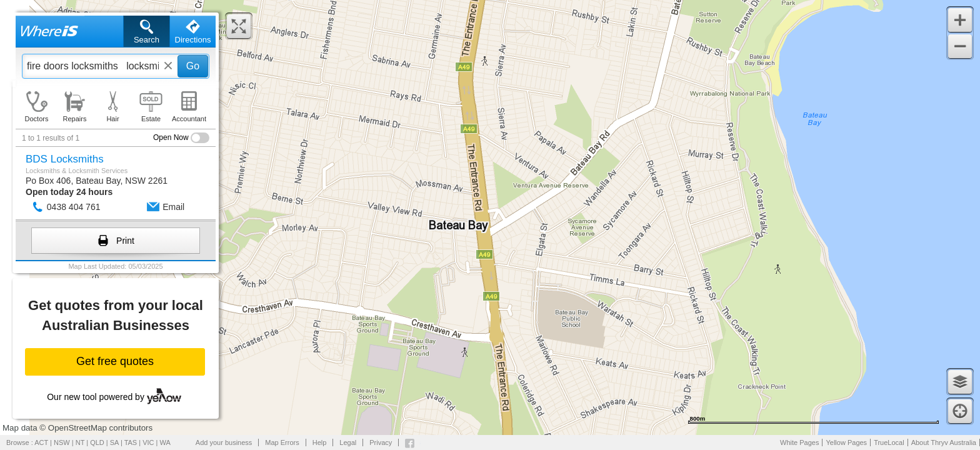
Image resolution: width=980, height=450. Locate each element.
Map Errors (282, 442)
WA (165, 442)
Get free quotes (115, 361)
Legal (348, 442)
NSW (62, 442)
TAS (131, 442)
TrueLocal (889, 442)
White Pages (799, 442)
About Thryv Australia (944, 442)
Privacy (381, 442)
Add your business (224, 442)
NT (80, 442)
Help (320, 442)
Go (193, 66)
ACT (41, 442)
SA (114, 442)
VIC (148, 442)
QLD (97, 442)
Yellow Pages (846, 442)
